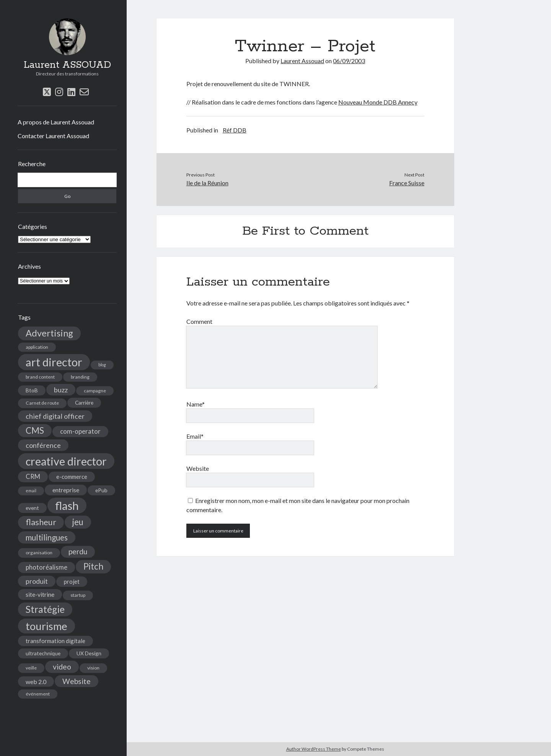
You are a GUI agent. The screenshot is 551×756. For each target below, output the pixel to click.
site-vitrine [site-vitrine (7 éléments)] (40, 594)
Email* (195, 436)
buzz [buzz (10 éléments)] (61, 390)
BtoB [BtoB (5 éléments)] (32, 390)
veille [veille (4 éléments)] (31, 668)
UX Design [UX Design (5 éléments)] (89, 653)
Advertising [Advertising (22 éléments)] (49, 333)
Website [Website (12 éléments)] (77, 681)
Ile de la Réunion (207, 183)
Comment (199, 321)
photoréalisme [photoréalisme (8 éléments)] (46, 567)
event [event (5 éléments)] (32, 508)
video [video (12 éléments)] (62, 667)
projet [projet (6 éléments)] (72, 581)
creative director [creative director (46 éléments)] (66, 461)
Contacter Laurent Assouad (53, 136)
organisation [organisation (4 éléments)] (39, 553)
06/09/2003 (349, 61)
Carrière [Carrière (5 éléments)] (84, 402)
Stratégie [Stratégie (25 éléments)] (45, 609)
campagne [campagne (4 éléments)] (95, 391)
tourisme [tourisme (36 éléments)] (46, 626)
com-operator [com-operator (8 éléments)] (80, 431)
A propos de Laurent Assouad (56, 122)
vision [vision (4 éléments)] (93, 668)
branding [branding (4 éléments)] (80, 377)
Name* (196, 404)
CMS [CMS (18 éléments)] (35, 430)
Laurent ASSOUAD (67, 65)
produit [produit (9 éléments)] (37, 581)
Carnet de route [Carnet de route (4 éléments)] (42, 403)
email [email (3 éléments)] (31, 491)
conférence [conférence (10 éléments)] (43, 445)
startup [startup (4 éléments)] (78, 595)
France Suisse (407, 183)
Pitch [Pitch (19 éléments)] (93, 566)
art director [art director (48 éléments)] (54, 362)
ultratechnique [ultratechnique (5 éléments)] (43, 653)
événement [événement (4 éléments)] (38, 694)
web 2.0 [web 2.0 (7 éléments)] (36, 682)
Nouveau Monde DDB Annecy (378, 102)
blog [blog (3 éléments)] (102, 365)
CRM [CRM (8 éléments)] (33, 477)
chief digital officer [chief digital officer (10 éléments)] (55, 416)
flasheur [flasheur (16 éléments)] (41, 522)
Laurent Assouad (302, 61)
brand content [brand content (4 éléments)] (40, 377)
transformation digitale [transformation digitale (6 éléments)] (55, 641)
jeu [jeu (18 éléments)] (78, 522)
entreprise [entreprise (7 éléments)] (66, 490)
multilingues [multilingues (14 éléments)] (47, 537)
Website (198, 468)
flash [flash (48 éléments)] (67, 505)
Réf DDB (235, 130)
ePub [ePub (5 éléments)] (101, 490)
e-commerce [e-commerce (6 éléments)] (72, 477)
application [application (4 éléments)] (37, 347)
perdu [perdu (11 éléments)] (78, 551)
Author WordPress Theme (314, 749)
